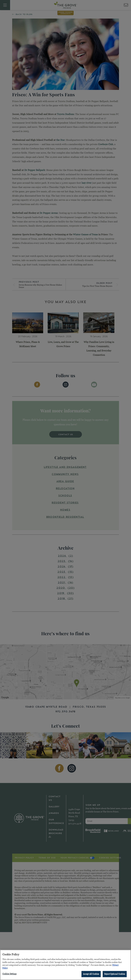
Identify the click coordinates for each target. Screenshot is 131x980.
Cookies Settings (9, 974)
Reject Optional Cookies (115, 974)
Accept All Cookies (91, 974)
